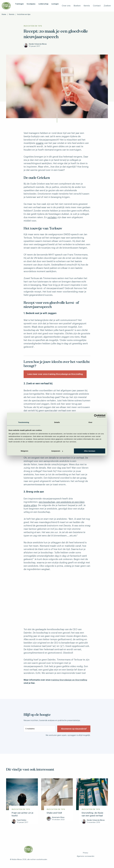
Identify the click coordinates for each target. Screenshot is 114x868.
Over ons (66, 6)
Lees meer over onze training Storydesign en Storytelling (55, 374)
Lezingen (55, 4)
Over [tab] (90, 422)
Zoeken (107, 6)
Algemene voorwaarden (86, 856)
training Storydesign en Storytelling (69, 680)
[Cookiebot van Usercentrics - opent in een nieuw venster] (96, 416)
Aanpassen (57, 451)
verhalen (52, 217)
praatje (40, 143)
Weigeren (24, 451)
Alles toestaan (90, 451)
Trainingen (19, 4)
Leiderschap (43, 4)
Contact (97, 6)
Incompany (31, 4)
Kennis (87, 6)
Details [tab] (57, 422)
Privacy (85, 853)
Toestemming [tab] (24, 422)
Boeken (77, 6)
